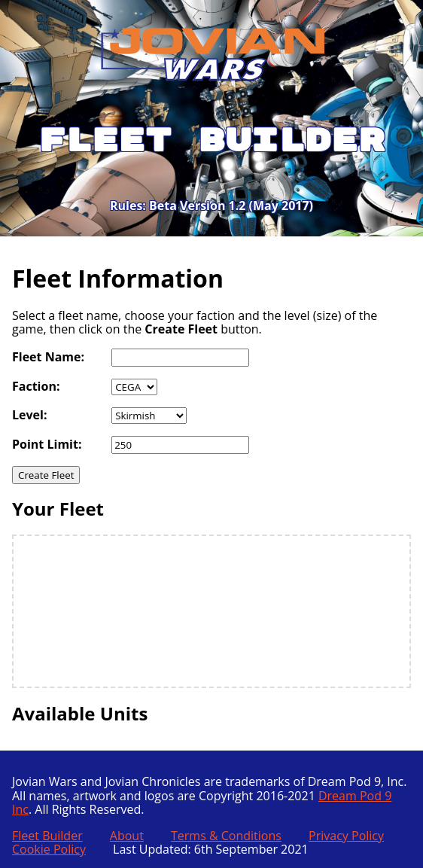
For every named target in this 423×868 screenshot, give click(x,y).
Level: (30, 415)
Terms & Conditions (226, 836)
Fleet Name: (48, 357)
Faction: (36, 386)
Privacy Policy (346, 836)
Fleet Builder (47, 836)
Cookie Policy (49, 849)
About (127, 836)
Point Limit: (47, 444)
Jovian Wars (169, 43)
